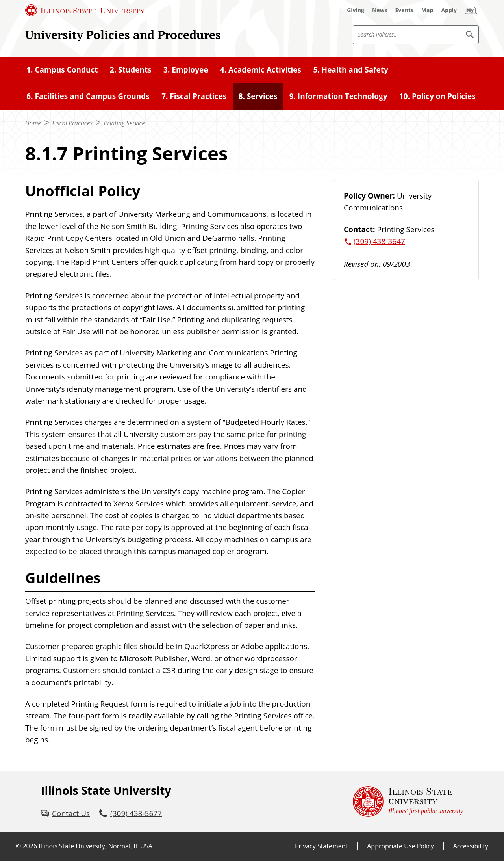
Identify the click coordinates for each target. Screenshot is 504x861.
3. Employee (186, 70)
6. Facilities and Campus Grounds (88, 96)
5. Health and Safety (350, 70)
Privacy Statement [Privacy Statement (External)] (321, 846)
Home (33, 123)
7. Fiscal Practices (194, 96)
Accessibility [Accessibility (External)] (471, 846)
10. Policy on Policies (437, 96)
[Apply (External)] (449, 10)
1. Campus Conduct (62, 70)
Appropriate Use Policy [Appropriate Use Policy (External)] (400, 846)
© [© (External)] (18, 846)
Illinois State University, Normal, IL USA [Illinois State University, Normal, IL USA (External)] (95, 846)
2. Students (131, 70)
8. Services (258, 96)
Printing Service (125, 123)
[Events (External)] (404, 10)
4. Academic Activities (261, 70)
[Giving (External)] (356, 10)
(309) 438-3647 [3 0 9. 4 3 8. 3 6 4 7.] (379, 241)
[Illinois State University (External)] (85, 10)
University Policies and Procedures (123, 34)
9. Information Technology (338, 96)
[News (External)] (380, 10)
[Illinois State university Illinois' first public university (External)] (408, 801)
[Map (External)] (427, 10)
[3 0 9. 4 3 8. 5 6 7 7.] (131, 813)
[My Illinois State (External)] (471, 10)
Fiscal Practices (72, 123)
